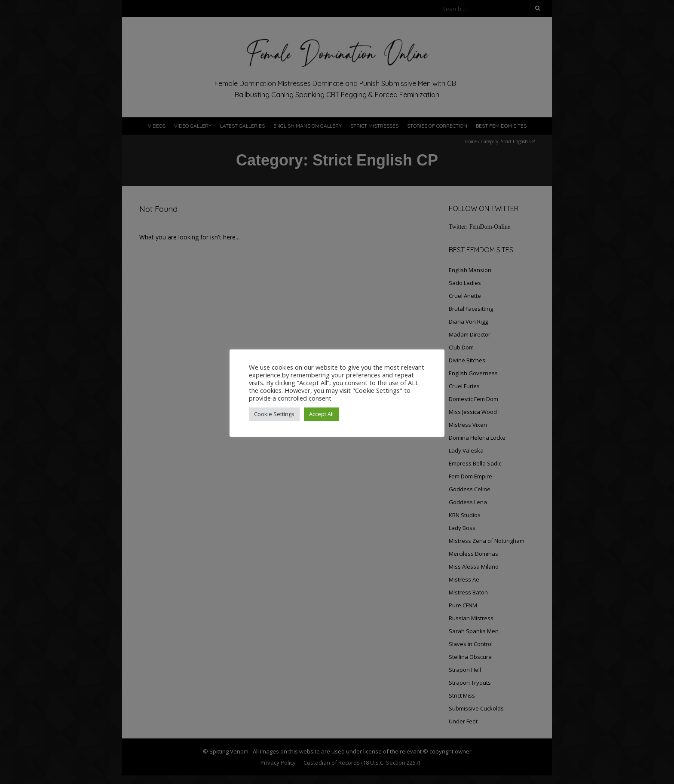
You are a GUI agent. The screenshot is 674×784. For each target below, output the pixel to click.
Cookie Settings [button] (274, 414)
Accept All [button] (321, 414)
